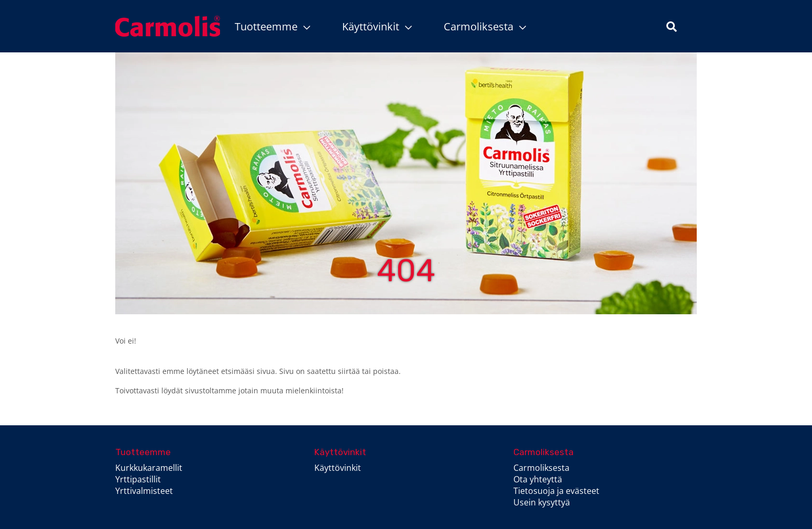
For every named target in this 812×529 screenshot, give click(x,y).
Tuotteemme (272, 26)
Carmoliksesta (485, 26)
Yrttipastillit (138, 479)
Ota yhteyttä (538, 479)
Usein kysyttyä (542, 502)
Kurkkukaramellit (149, 468)
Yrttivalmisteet (144, 491)
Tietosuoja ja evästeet (556, 491)
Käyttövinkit (377, 26)
